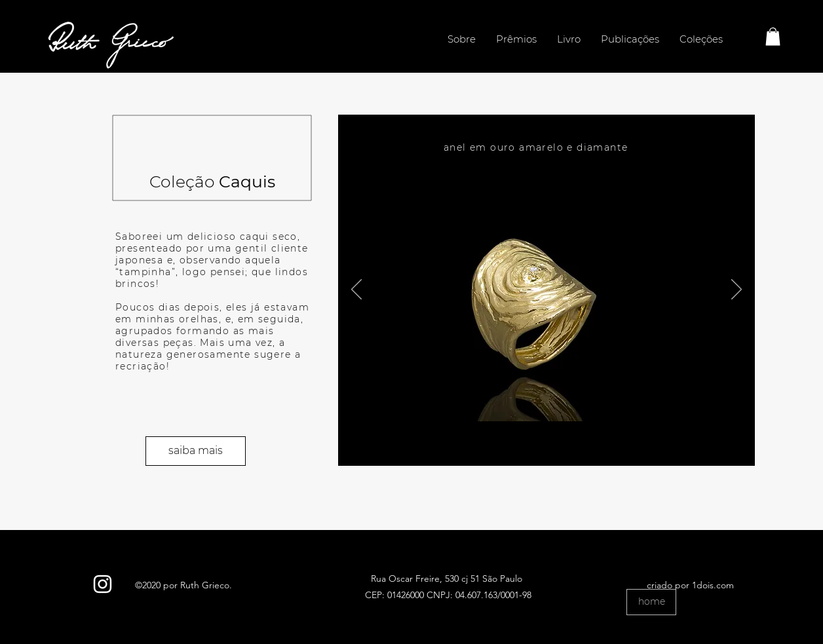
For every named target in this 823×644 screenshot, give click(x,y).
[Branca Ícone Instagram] (103, 584)
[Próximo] (737, 290)
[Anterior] (356, 290)
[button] (773, 36)
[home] (651, 602)
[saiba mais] (196, 451)
